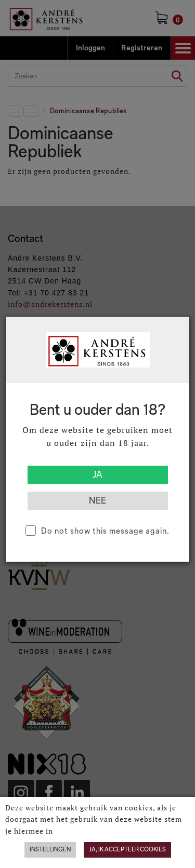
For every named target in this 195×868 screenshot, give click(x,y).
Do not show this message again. (105, 531)
